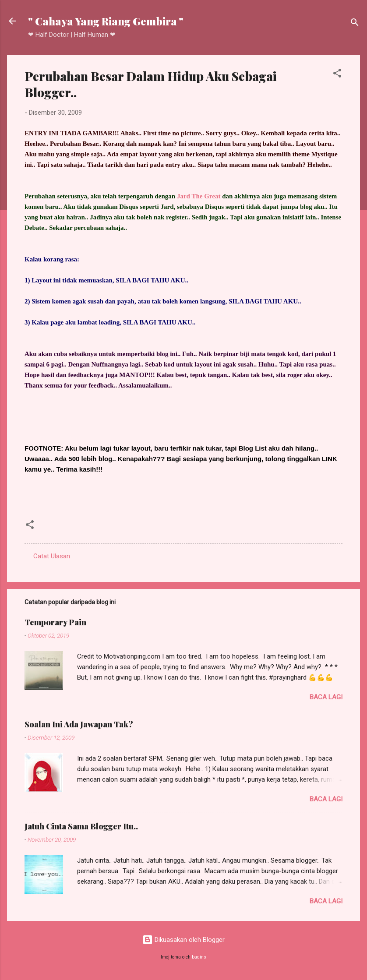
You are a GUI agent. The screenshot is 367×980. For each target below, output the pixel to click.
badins (199, 957)
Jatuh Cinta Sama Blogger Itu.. (81, 826)
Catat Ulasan (52, 556)
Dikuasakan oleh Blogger (183, 940)
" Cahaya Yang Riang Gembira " (106, 21)
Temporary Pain (55, 622)
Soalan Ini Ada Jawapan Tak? (79, 724)
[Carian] (355, 24)
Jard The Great (199, 196)
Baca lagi (326, 697)
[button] (337, 75)
